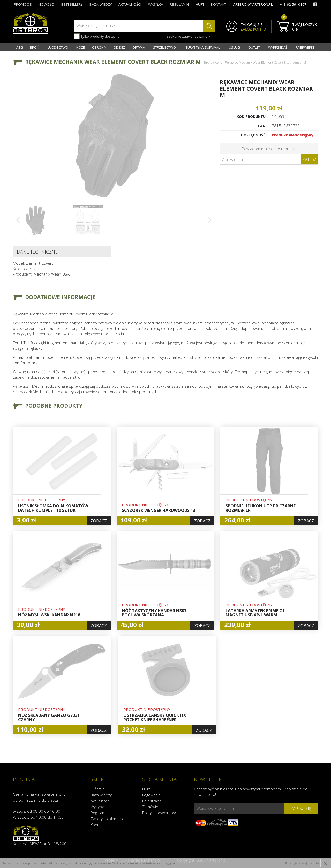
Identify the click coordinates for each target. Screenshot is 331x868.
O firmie (98, 789)
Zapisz (310, 159)
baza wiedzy (101, 4)
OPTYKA (139, 47)
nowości (47, 4)
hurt (200, 4)
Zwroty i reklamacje (107, 819)
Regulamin (100, 813)
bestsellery (72, 4)
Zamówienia (153, 807)
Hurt (146, 789)
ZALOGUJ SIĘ (251, 25)
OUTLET (254, 47)
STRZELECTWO (164, 47)
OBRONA (99, 47)
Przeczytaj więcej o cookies (302, 863)
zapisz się (301, 809)
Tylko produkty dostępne (97, 36)
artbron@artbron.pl (253, 4)
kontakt (219, 4)
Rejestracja (152, 801)
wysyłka (156, 4)
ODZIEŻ (119, 47)
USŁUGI (235, 47)
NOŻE (81, 47)
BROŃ (35, 47)
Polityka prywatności (160, 813)
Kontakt (97, 825)
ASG (20, 47)
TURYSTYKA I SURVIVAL (203, 47)
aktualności (130, 4)
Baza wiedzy (101, 795)
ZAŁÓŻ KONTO (253, 29)
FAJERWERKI (305, 47)
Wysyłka (97, 807)
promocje (23, 4)
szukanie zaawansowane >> (190, 36)
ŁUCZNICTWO (58, 47)
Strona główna (213, 62)
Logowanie (152, 795)
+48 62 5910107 (293, 4)
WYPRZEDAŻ (278, 47)
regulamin (179, 4)
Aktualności (100, 801)
